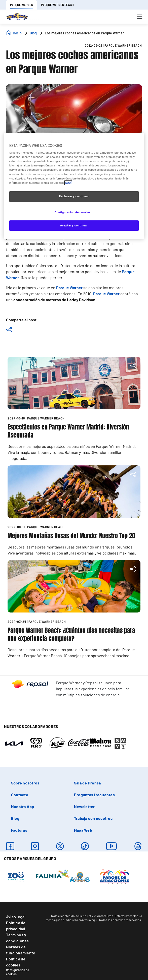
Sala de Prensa (87, 783)
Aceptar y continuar (74, 225)
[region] (74, 186)
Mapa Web (83, 830)
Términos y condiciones (17, 938)
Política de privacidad (16, 926)
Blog (15, 818)
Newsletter (84, 806)
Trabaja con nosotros (93, 818)
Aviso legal (16, 917)
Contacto (20, 795)
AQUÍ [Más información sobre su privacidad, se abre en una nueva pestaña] (68, 183)
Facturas (19, 830)
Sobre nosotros (25, 783)
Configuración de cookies (18, 972)
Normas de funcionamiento (21, 950)
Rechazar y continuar (74, 196)
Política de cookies (16, 962)
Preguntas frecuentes (94, 795)
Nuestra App (23, 806)
